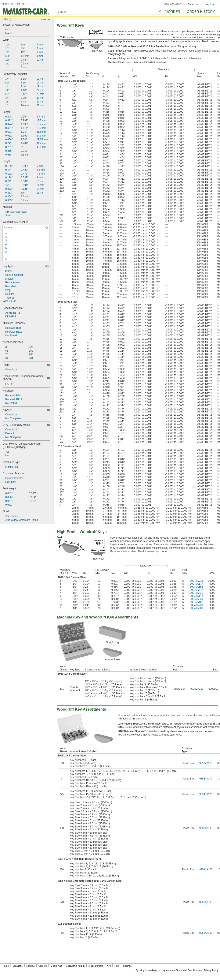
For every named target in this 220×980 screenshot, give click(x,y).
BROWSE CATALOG (17, 4)
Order (174, 12)
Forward (211, 37)
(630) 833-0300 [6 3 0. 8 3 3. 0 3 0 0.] (172, 4)
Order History (201, 12)
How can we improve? (185, 37)
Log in (210, 4)
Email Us (193, 4)
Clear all (46, 19)
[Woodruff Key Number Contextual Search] (26, 228)
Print (201, 37)
